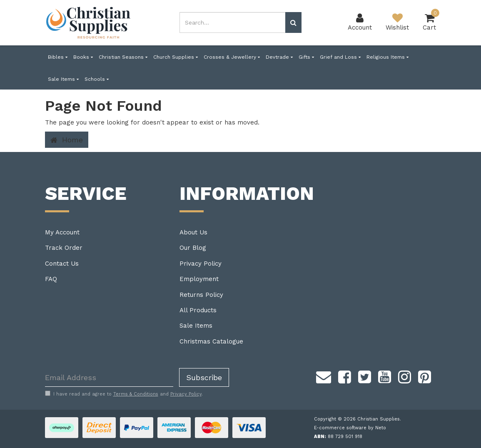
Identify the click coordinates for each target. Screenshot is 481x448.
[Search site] (293, 22)
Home (67, 140)
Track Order (64, 248)
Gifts (306, 57)
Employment (199, 279)
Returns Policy (201, 295)
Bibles (58, 57)
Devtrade (279, 57)
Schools (97, 79)
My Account (62, 232)
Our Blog (193, 248)
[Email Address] (109, 377)
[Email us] (324, 376)
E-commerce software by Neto (350, 428)
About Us (193, 232)
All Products (198, 310)
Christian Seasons (123, 57)
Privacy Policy (201, 264)
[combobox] (233, 22)
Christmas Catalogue (211, 341)
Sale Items (63, 79)
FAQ (51, 279)
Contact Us (62, 264)
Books (83, 57)
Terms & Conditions (136, 394)
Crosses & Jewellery (232, 57)
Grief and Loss (340, 57)
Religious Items (388, 57)
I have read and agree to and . (124, 394)
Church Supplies (176, 57)
